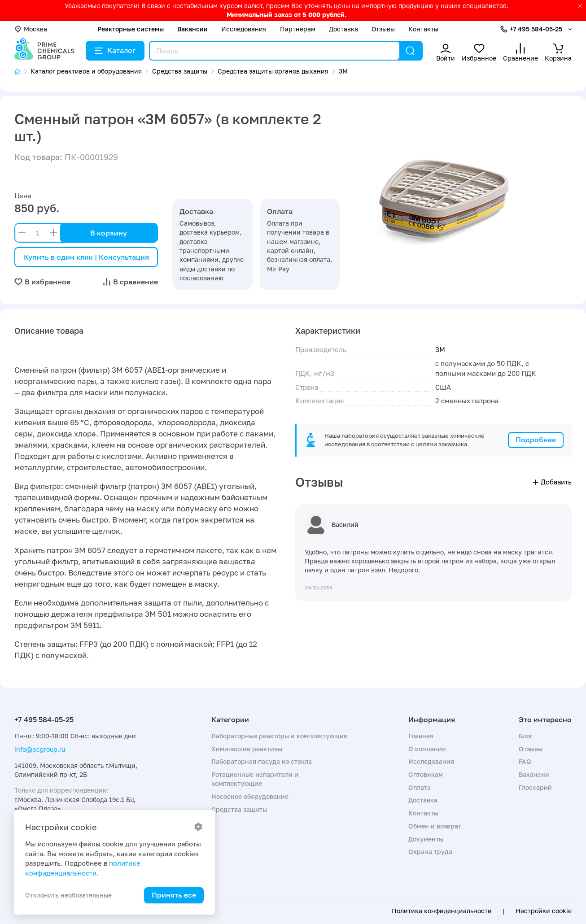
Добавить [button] (552, 482)
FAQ (525, 761)
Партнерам (298, 29)
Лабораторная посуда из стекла (262, 761)
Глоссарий (535, 787)
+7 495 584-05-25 (536, 29)
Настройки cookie (544, 911)
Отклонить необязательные (68, 895)
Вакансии (192, 29)
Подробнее (536, 440)
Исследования (244, 29)
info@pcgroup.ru (40, 749)
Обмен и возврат (435, 826)
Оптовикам (426, 774)
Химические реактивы (247, 749)
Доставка (343, 29)
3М (440, 349)
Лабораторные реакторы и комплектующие (279, 736)
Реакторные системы (131, 29)
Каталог (115, 50)
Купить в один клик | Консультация (86, 257)
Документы (426, 839)
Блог (526, 736)
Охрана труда (430, 852)
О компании (427, 749)
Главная (421, 736)
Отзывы (383, 29)
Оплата (420, 787)
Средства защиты (239, 809)
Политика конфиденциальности (442, 911)
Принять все (174, 895)
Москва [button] (31, 29)
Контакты (423, 29)
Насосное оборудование (250, 796)
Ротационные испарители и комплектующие (255, 779)
